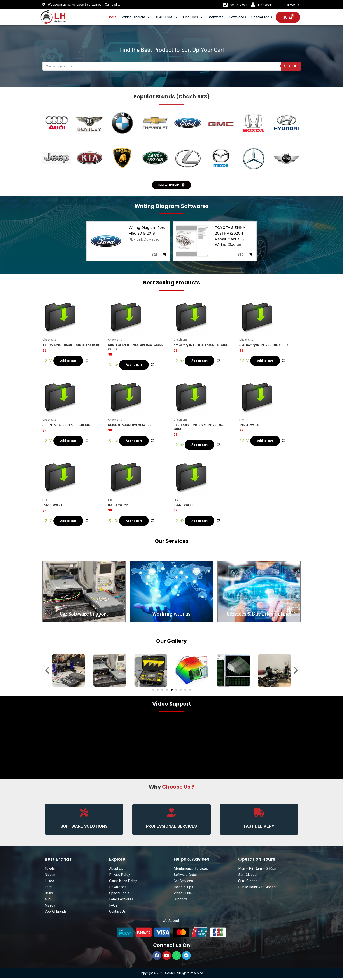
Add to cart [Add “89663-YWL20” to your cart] (266, 442)
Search (291, 66)
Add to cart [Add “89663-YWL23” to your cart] (200, 522)
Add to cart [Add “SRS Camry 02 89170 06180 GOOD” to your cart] (266, 361)
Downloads (237, 17)
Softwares (216, 17)
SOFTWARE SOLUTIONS (84, 828)
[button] (171, 185)
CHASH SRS (166, 17)
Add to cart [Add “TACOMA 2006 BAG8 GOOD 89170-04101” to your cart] (69, 361)
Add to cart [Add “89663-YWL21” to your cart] (69, 522)
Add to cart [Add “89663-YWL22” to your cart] (135, 522)
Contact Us (292, 5)
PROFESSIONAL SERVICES (171, 828)
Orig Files (193, 17)
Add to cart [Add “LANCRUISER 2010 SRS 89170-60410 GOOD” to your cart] (200, 446)
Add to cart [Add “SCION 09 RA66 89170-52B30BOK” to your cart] (69, 442)
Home (112, 17)
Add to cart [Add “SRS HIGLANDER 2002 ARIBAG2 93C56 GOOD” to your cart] (135, 365)
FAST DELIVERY (259, 828)
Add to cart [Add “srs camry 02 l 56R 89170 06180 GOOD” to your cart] (200, 361)
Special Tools (262, 17)
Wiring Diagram (136, 17)
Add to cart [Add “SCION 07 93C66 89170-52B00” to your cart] (135, 442)
